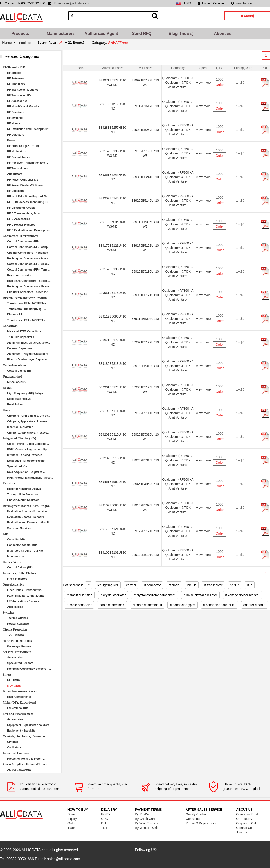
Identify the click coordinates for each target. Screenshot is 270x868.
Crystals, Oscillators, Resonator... (25, 736)
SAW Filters (14, 686)
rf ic (250, 585)
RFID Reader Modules (21, 225)
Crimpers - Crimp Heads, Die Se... (29, 416)
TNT (104, 828)
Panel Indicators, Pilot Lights (26, 596)
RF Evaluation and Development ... (29, 129)
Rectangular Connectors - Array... (29, 258)
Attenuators (15, 174)
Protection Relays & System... (26, 759)
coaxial (131, 585)
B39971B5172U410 (145, 342)
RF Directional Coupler (22, 208)
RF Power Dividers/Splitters (25, 185)
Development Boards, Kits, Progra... (27, 506)
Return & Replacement (202, 823)
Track (71, 828)
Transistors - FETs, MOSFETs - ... (28, 303)
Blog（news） (182, 34)
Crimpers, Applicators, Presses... (28, 433)
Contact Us (244, 828)
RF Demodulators (18, 157)
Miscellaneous (16, 382)
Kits (6, 534)
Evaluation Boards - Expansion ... (29, 511)
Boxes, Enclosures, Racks (20, 691)
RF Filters (13, 680)
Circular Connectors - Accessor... (28, 292)
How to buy (241, 3)
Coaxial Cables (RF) (20, 371)
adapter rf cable (254, 605)
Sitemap (264, 3)
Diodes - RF (15, 315)
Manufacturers (61, 34)
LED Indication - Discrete (23, 601)
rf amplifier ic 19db (79, 595)
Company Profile (248, 814)
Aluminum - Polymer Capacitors (28, 354)
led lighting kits (108, 585)
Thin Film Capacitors (21, 337)
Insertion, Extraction (20, 427)
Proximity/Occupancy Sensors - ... (29, 669)
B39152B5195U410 (145, 271)
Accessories (15, 607)
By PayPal (142, 814)
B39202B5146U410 (145, 201)
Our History (244, 819)
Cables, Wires (12, 562)
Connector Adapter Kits (22, 545)
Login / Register (211, 3)
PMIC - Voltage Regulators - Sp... (28, 450)
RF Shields (14, 73)
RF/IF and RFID (14, 67)
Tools (6, 410)
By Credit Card (145, 819)
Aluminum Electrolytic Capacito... (29, 343)
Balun (11, 140)
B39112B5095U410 (145, 319)
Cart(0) (247, 16)
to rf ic (235, 585)
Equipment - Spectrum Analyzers (28, 725)
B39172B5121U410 (145, 531)
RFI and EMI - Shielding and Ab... (28, 197)
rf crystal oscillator (113, 595)
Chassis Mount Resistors (23, 500)
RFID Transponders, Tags (23, 213)
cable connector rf (112, 605)
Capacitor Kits (16, 539)
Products (20, 34)
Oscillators (14, 747)
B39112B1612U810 (145, 106)
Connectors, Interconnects (20, 236)
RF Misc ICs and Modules (24, 107)
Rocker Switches (18, 624)
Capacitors (10, 326)
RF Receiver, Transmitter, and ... (28, 163)
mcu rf (192, 585)
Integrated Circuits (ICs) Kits (25, 551)
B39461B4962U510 (145, 484)
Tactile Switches (18, 618)
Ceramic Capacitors (20, 348)
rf (89, 585)
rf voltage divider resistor (242, 595)
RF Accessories (17, 101)
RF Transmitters (17, 168)
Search (72, 814)
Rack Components (19, 697)
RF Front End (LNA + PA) (23, 146)
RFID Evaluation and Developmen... (30, 230)
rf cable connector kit (147, 605)
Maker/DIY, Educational (19, 703)
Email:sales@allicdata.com (72, 3)
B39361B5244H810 (145, 177)
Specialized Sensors (20, 663)
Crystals (12, 742)
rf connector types (182, 605)
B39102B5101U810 (145, 555)
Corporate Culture (249, 823)
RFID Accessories (19, 219)
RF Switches (15, 118)
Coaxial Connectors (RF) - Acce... (28, 264)
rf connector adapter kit (219, 605)
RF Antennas (16, 78)
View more (203, 83)
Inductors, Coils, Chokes (19, 573)
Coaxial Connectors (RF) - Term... (28, 270)
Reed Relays (15, 405)
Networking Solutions (17, 641)
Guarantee (193, 819)
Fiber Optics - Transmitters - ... (27, 590)
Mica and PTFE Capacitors (24, 331)
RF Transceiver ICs (19, 95)
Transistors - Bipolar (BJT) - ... (26, 309)
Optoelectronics (13, 585)
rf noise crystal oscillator (200, 595)
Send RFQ (142, 34)
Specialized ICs (17, 466)
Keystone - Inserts (19, 275)
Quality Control (196, 814)
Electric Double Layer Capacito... (28, 360)
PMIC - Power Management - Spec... (30, 478)
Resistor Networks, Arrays (24, 489)
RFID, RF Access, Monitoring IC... (29, 202)
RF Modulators (17, 152)
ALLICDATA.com (35, 850)
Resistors (9, 483)
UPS (105, 819)
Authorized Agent (101, 34)
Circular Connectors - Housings (28, 253)
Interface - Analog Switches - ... (27, 455)
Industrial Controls (16, 753)
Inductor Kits (16, 556)
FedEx (106, 814)
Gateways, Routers (19, 646)
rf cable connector (79, 605)
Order (220, 85)
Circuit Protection (15, 630)
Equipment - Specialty (21, 731)
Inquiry (72, 819)
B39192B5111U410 (145, 413)
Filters (7, 674)
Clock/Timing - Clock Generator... (28, 444)
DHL (104, 823)
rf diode (174, 585)
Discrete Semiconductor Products (25, 298)
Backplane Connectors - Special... (29, 281)
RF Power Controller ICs (23, 180)
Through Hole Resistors (22, 494)
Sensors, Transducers (17, 652)
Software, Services (19, 528)
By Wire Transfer (147, 823)
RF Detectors (16, 135)
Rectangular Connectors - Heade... (29, 286)
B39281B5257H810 (145, 130)
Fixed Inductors (17, 579)
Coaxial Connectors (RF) (23, 242)
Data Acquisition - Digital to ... (26, 472)
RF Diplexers (15, 191)
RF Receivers (16, 112)
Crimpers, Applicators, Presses (27, 421)
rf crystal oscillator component (154, 595)
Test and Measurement (18, 714)
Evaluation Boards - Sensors (26, 517)
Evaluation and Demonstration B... (29, 523)
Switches (9, 613)
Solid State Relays (19, 399)
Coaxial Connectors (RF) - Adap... (29, 247)
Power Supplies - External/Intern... (26, 764)
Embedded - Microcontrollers (26, 461)
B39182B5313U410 (145, 366)
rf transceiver (213, 585)
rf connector (152, 585)
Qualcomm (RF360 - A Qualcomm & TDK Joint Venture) (178, 83)
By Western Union (148, 828)
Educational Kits (18, 708)
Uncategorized (12, 377)
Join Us (242, 832)
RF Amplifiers (16, 84)
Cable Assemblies (14, 365)
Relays (7, 388)
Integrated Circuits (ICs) (19, 438)
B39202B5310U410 (145, 460)
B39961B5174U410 (145, 295)
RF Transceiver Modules (23, 90)
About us (223, 34)
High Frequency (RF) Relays (25, 393)
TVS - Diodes (16, 635)
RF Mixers (14, 123)
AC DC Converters (19, 770)
